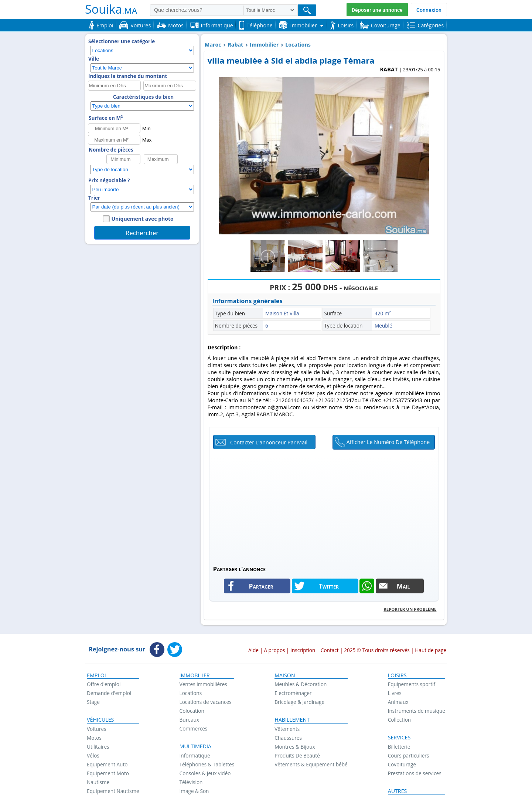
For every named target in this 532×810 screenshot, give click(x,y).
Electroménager (293, 693)
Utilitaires (98, 747)
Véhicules (100, 720)
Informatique (195, 755)
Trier (94, 198)
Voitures (97, 729)
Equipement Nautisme (113, 791)
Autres (398, 791)
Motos (94, 738)
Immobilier (264, 45)
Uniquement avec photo (143, 219)
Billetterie (399, 747)
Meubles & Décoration (301, 684)
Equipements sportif (412, 684)
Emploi (96, 675)
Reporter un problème (410, 609)
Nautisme (98, 782)
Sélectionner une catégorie (122, 41)
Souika (111, 9)
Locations (298, 45)
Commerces (194, 728)
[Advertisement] (324, 509)
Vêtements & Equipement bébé (311, 764)
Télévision (191, 782)
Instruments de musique (417, 711)
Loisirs (397, 675)
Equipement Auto (107, 764)
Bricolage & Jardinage (299, 702)
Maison (285, 675)
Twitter (329, 586)
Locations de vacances (206, 702)
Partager (261, 586)
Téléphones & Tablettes (207, 764)
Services (399, 738)
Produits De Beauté (297, 755)
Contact (330, 650)
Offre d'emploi (104, 684)
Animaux (398, 702)
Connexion (429, 10)
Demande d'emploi (109, 693)
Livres (395, 693)
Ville (94, 59)
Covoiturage (402, 764)
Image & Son (194, 791)
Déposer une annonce (377, 10)
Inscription (303, 650)
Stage (93, 702)
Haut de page (431, 650)
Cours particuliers (409, 755)
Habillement (292, 720)
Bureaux (189, 720)
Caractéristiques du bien (143, 97)
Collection (400, 720)
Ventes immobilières (203, 684)
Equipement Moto (108, 773)
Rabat (235, 45)
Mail (403, 586)
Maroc (213, 45)
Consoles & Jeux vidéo (205, 773)
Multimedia (196, 746)
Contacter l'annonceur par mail (269, 442)
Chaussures (288, 738)
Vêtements (287, 729)
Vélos (93, 755)
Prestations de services (415, 773)
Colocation (192, 711)
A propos (274, 650)
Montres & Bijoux (295, 747)
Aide (253, 650)
